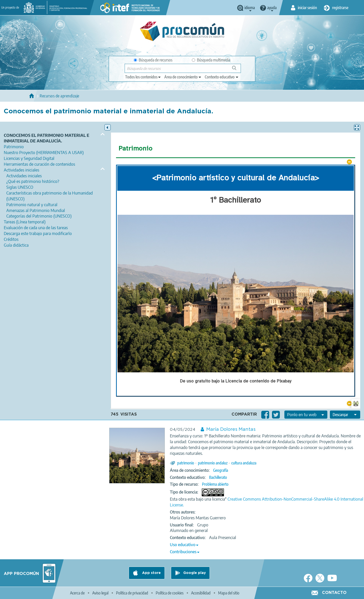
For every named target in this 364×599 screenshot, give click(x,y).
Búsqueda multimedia (211, 60)
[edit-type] (143, 77)
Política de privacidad (132, 593)
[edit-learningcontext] (222, 77)
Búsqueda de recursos (153, 60)
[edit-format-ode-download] (345, 415)
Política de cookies (170, 593)
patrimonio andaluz (213, 463)
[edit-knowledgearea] (183, 77)
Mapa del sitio (229, 593)
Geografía (221, 470)
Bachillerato (218, 477)
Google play (195, 573)
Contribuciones (183, 552)
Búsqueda (237, 70)
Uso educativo (183, 545)
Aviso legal (100, 593)
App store (151, 573)
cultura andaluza (244, 463)
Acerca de (77, 593)
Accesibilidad (201, 593)
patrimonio (186, 463)
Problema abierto (215, 484)
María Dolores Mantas (231, 430)
